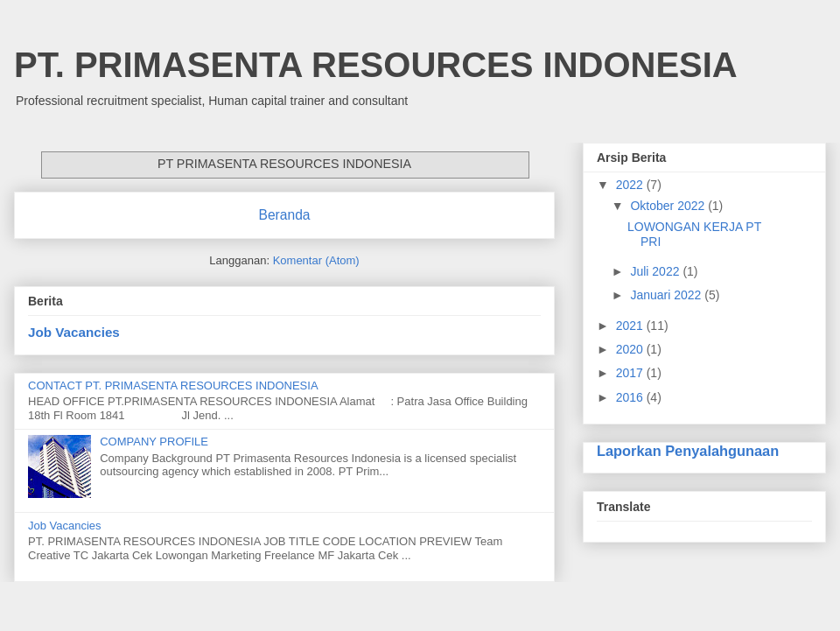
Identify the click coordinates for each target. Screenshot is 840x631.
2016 (631, 397)
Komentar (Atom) (316, 260)
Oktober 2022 (669, 206)
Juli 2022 (656, 271)
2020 (631, 349)
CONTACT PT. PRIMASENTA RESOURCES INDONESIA (173, 386)
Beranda (285, 215)
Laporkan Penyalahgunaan (688, 451)
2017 (631, 373)
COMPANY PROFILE (154, 442)
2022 (631, 185)
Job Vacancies (74, 332)
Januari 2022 (667, 295)
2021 (631, 326)
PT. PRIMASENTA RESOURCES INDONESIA (376, 65)
